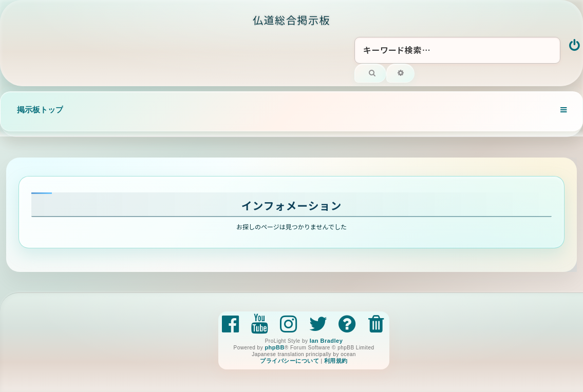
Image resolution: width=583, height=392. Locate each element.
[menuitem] (575, 46)
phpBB (274, 347)
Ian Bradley (326, 341)
